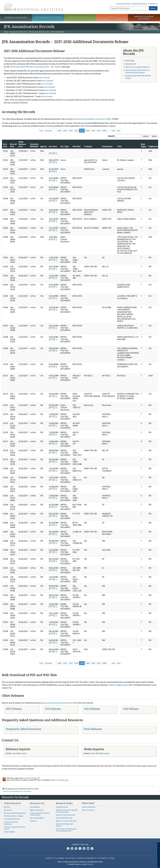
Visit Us (112, 18)
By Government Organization (15, 813)
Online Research (12, 803)
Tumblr (80, 848)
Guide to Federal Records (66, 815)
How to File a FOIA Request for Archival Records (66, 830)
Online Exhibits (9, 832)
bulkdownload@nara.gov (118, 685)
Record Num (13, 145)
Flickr (92, 848)
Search (153, 8)
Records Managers (37, 818)
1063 (76, 131)
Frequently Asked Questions (23, 729)
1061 (65, 131)
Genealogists (35, 807)
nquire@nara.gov (19, 753)
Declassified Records (64, 818)
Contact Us (153, 4)
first (41, 131)
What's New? (88, 803)
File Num (77, 146)
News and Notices (89, 807)
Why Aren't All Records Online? (64, 825)
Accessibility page (62, 780)
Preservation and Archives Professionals (40, 814)
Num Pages (144, 145)
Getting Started (62, 807)
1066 (93, 131)
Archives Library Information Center (15, 828)
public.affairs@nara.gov (100, 753)
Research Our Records (16, 18)
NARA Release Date (22, 144)
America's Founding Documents (144, 18)
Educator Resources (80, 18)
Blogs (88, 848)
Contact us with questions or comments (17, 791)
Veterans (33, 821)
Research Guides (64, 803)
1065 (87, 131)
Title (119, 146)
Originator (153, 146)
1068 (104, 131)
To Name (88, 146)
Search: (111, 136)
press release (43, 77)
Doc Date (53, 146)
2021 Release (131, 709)
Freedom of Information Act (87, 858)
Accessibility (59, 858)
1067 (99, 131)
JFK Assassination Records (39, 32)
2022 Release (92, 709)
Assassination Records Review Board (138, 77)
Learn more (138, 863)
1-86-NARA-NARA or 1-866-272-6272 (80, 864)
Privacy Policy (70, 858)
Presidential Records (12, 819)
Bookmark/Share (140, 4)
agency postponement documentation (57, 703)
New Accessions (88, 810)
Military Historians (37, 810)
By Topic (7, 807)
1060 (59, 131)
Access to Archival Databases (11, 823)
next (114, 131)
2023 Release (53, 709)
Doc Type (65, 146)
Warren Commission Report (137, 67)
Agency (44, 146)
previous (48, 131)
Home (6, 32)
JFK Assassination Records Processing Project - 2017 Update (35, 67)
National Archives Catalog (14, 816)
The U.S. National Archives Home (33, 7)
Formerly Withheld (34, 145)
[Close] (157, 845)
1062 (71, 131)
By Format (8, 810)
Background (131, 64)
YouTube (84, 848)
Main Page (130, 61)
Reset (154, 136)
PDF (51, 153)
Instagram (76, 848)
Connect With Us (80, 844)
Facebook (68, 848)
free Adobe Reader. (31, 778)
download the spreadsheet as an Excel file (90, 119)
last (119, 131)
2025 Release (14, 709)
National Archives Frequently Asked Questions (67, 811)
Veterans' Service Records (48, 18)
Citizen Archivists (124, 4)
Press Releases (93, 729)
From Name (107, 146)
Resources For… (38, 803)
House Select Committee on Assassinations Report (138, 71)
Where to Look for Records (66, 821)
